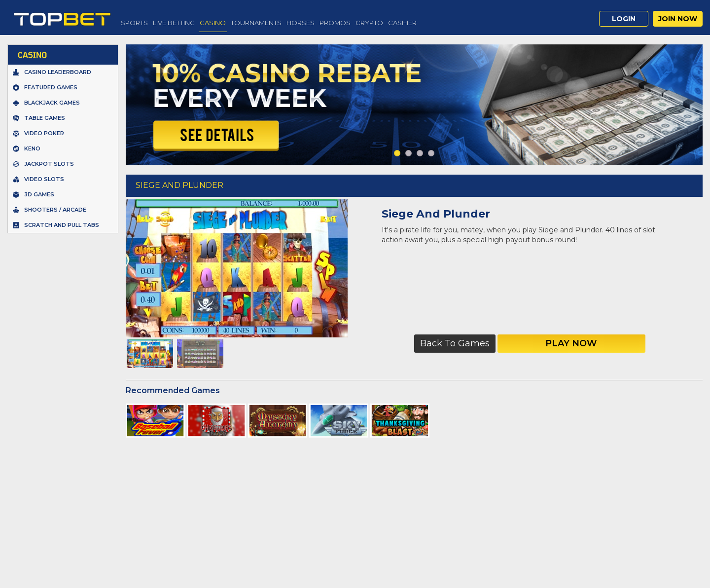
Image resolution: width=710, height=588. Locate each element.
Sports (134, 23)
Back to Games (455, 343)
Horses (301, 23)
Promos (335, 23)
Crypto (369, 23)
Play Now (571, 343)
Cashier (402, 23)
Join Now (678, 19)
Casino (213, 23)
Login (624, 19)
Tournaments (256, 23)
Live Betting (174, 23)
